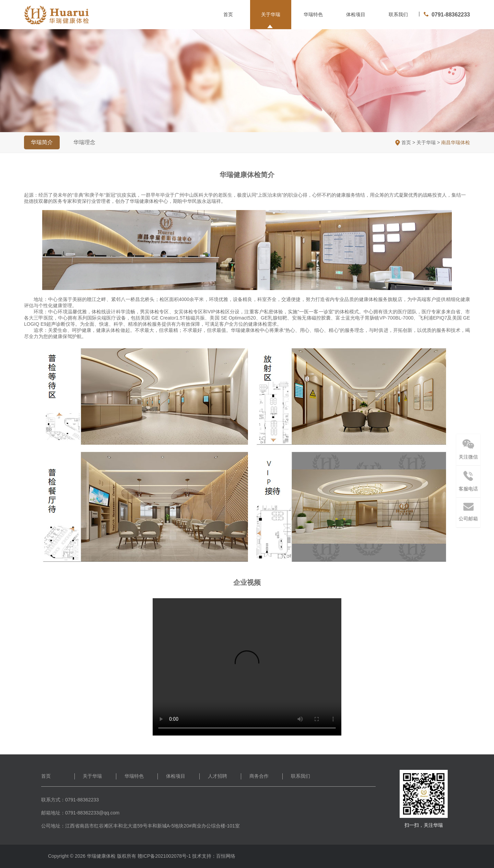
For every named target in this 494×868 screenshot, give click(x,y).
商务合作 (259, 776)
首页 (228, 14)
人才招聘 (217, 776)
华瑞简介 (42, 142)
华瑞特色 (313, 14)
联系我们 (398, 14)
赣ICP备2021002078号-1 (164, 856)
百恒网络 (226, 856)
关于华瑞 (271, 14)
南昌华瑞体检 (456, 142)
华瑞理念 (84, 142)
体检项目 (356, 14)
